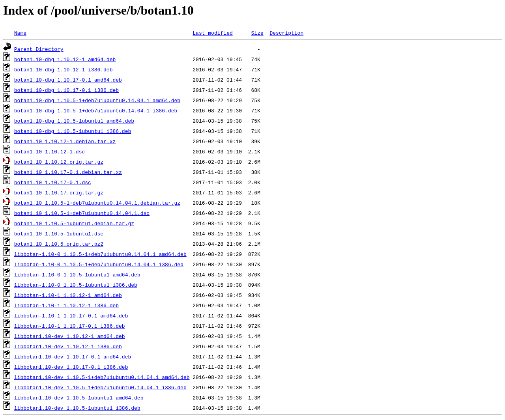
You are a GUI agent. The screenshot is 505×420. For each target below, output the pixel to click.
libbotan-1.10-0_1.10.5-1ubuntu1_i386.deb (76, 285)
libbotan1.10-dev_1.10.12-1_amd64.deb (70, 336)
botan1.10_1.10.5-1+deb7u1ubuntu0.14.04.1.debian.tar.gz (97, 203)
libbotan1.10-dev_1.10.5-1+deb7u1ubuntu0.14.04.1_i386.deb (100, 387)
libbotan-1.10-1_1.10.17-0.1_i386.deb (70, 326)
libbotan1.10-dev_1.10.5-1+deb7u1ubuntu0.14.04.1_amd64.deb (102, 377)
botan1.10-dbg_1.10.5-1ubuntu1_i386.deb (73, 131)
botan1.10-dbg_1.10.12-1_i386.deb (64, 69)
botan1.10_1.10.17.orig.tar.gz (59, 192)
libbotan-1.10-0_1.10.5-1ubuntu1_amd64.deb (77, 274)
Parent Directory (39, 49)
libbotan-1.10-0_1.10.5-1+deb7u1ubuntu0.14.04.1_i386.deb (99, 264)
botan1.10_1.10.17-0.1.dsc (53, 182)
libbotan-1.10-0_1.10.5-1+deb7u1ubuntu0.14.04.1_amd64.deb (100, 254)
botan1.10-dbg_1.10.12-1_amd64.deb (65, 59)
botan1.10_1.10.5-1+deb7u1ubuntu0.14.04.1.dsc (82, 213)
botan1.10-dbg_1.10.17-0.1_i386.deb (66, 90)
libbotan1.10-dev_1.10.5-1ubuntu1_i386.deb (77, 408)
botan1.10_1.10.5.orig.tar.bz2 (59, 244)
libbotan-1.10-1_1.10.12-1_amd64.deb (68, 295)
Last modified (212, 33)
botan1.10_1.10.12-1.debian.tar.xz (65, 141)
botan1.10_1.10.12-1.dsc (50, 151)
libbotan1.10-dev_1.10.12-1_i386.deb (68, 346)
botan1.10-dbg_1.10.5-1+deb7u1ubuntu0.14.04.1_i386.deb (96, 110)
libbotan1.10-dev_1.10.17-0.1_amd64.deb (73, 357)
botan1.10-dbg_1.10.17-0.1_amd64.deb (68, 80)
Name (20, 33)
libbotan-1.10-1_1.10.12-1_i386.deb (66, 305)
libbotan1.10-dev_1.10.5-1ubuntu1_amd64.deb (79, 398)
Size (257, 33)
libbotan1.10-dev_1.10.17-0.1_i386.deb (71, 367)
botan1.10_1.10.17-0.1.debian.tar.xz (68, 172)
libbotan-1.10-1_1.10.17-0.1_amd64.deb (71, 315)
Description (286, 33)
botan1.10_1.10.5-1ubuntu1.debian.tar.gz (74, 223)
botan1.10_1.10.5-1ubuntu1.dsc (59, 233)
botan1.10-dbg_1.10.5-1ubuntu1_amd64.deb (74, 121)
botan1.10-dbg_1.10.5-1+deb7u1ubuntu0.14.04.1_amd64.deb (97, 100)
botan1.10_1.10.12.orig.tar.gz (59, 162)
